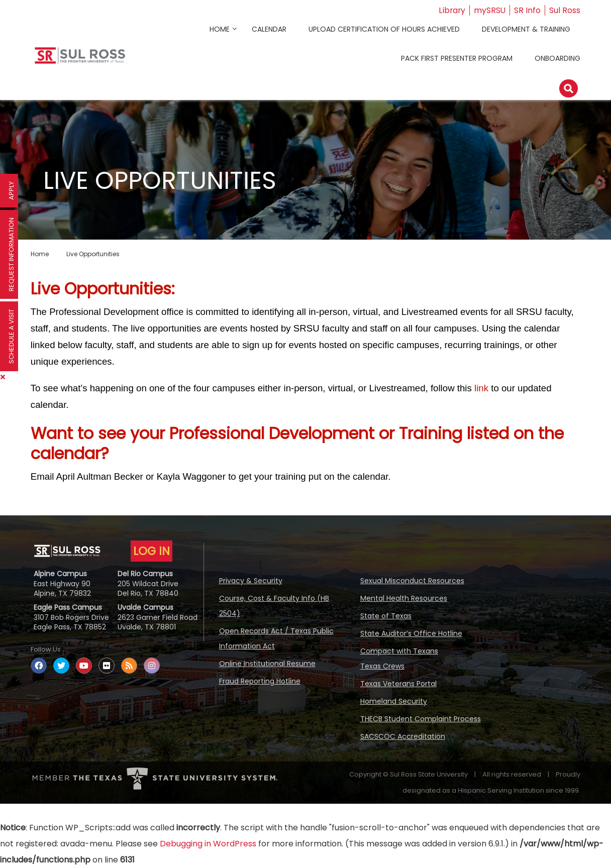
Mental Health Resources (404, 598)
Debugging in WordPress (208, 844)
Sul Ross (565, 10)
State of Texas (386, 616)
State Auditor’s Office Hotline (411, 633)
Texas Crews (382, 666)
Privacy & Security (251, 581)
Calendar (269, 29)
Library (451, 10)
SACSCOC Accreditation (403, 736)
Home (220, 29)
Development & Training (526, 29)
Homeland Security (394, 701)
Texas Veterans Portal (398, 684)
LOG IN (151, 551)
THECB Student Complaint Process (421, 719)
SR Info (527, 10)
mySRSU (489, 10)
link (481, 388)
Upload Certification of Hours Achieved (384, 29)
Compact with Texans (399, 651)
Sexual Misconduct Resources (412, 581)
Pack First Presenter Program (457, 58)
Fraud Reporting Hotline (260, 681)
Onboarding (557, 58)
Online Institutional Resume (267, 664)
